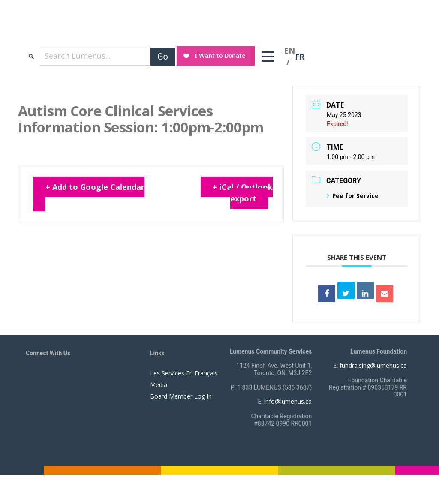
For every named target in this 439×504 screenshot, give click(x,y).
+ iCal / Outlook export (243, 193)
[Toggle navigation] (270, 57)
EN (289, 51)
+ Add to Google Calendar (95, 187)
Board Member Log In (181, 396)
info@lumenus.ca (288, 401)
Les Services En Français (184, 373)
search (31, 56)
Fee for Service (353, 196)
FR (300, 57)
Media (159, 385)
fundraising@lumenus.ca (373, 365)
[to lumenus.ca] (116, 29)
